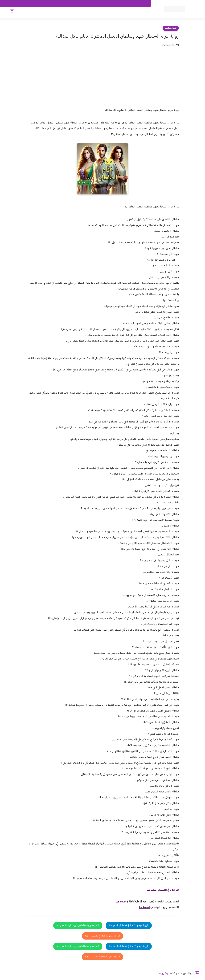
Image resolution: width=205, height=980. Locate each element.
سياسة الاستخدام (102, 4)
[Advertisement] (102, 71)
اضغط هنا (144, 908)
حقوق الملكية (130, 4)
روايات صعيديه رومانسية (87, 13)
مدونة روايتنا (165, 973)
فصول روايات (171, 28)
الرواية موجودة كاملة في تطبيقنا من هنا (102, 936)
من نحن (117, 4)
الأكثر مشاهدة (109, 13)
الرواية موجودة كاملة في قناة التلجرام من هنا (129, 925)
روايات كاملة (124, 13)
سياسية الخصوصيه (83, 4)
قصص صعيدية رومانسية (59, 13)
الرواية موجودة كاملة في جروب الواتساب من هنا (78, 925)
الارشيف (68, 4)
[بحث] (12, 13)
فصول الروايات (140, 13)
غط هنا (120, 902)
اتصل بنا (144, 4)
